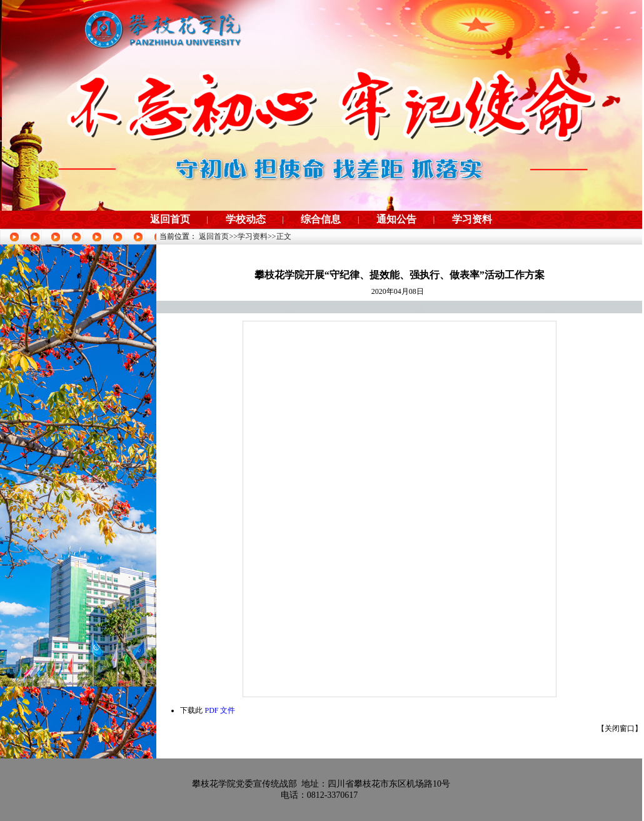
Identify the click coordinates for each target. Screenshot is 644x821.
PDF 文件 (220, 710)
